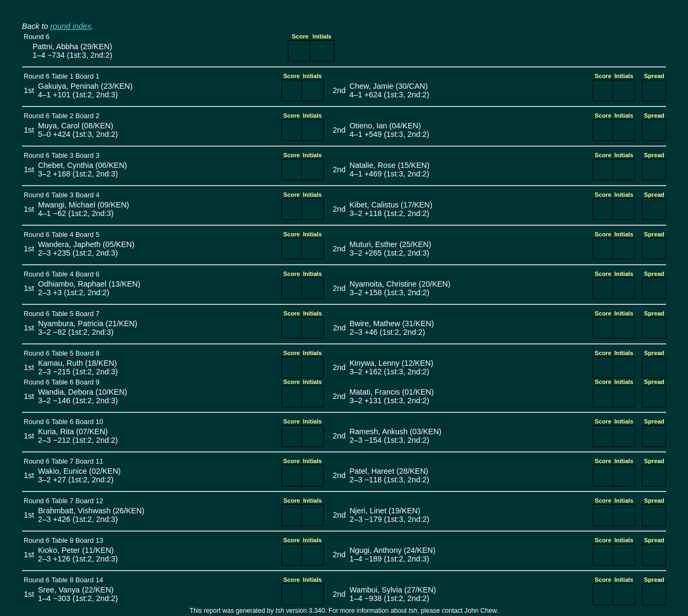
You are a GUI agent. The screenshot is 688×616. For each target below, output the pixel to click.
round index (71, 26)
